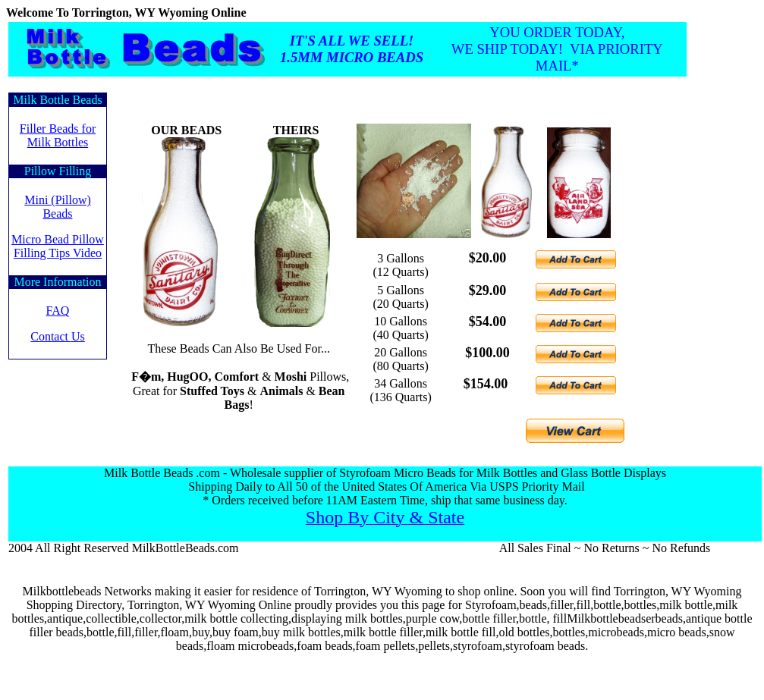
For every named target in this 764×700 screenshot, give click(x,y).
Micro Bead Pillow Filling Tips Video (58, 246)
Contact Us (58, 336)
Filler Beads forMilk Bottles (58, 135)
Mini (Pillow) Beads (58, 207)
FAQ (58, 311)
